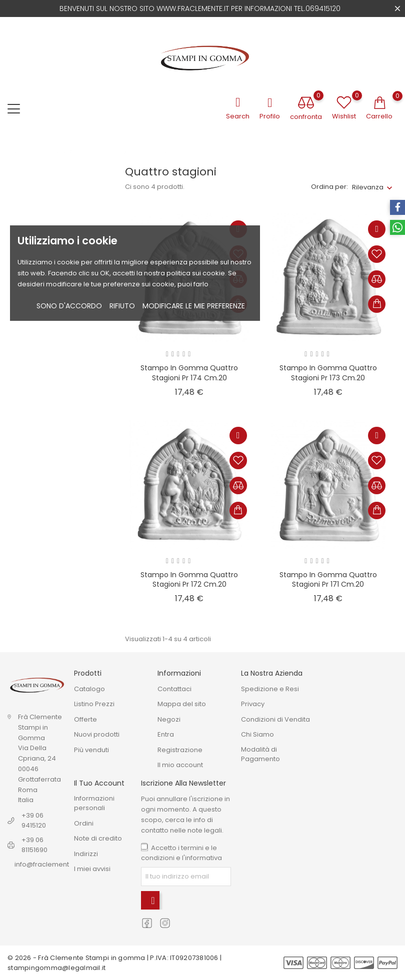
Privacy (253, 704)
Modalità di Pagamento (260, 754)
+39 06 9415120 (34, 820)
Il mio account (180, 765)
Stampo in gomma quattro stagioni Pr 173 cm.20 (328, 373)
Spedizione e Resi (270, 689)
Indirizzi (86, 854)
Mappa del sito (182, 704)
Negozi (169, 719)
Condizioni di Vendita (275, 719)
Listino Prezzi (94, 704)
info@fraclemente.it (46, 864)
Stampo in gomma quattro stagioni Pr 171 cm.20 (328, 580)
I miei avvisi (92, 869)
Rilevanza (368, 187)
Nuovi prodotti (97, 734)
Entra (166, 734)
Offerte (85, 719)
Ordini (84, 823)
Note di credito (98, 838)
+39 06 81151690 (34, 845)
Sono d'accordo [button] (69, 306)
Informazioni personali (94, 803)
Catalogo (89, 689)
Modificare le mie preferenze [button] (194, 306)
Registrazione (180, 750)
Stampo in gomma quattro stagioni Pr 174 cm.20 (189, 373)
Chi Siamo (257, 734)
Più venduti (91, 750)
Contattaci (174, 689)
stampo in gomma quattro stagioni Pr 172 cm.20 (189, 580)
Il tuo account (99, 783)
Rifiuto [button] (122, 306)
